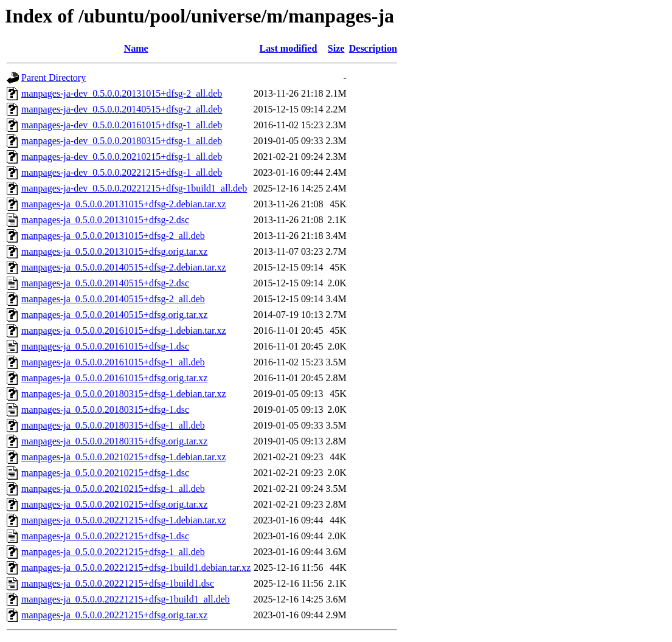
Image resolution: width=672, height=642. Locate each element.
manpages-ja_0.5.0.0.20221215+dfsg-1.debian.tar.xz (124, 520)
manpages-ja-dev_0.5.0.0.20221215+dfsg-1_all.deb (122, 172)
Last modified (289, 48)
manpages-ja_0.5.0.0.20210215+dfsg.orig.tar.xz (114, 504)
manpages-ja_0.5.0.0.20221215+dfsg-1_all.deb (113, 552)
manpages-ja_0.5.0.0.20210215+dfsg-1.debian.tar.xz (124, 457)
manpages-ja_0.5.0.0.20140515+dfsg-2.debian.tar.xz (124, 267)
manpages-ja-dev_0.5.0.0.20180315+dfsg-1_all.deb (122, 141)
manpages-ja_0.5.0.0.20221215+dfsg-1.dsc (105, 536)
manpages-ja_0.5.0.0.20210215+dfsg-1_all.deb (113, 488)
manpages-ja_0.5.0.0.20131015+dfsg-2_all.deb (113, 236)
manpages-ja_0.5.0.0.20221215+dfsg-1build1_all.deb (126, 599)
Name (136, 48)
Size (336, 48)
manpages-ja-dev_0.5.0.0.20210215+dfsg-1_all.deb (122, 157)
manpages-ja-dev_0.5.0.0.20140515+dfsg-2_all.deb (122, 109)
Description (373, 48)
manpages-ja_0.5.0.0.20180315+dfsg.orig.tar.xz (114, 441)
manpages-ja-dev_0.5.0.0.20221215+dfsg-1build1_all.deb (134, 188)
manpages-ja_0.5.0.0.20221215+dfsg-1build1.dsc (118, 583)
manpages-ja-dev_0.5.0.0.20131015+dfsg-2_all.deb (122, 93)
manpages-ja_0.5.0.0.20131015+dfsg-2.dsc (105, 220)
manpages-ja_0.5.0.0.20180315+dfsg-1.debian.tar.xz (124, 394)
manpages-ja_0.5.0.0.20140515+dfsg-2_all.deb (113, 299)
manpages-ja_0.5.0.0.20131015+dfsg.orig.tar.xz (114, 251)
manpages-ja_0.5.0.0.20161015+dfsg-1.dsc (105, 346)
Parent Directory (54, 78)
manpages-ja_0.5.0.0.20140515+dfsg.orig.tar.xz (114, 315)
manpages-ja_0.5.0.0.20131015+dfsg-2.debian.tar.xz (124, 204)
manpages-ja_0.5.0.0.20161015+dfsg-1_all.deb (113, 362)
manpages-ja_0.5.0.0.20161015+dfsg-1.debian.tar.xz (124, 330)
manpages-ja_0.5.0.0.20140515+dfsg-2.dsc (105, 283)
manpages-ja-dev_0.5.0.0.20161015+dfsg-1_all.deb (122, 125)
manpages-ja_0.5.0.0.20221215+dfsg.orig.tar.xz (114, 615)
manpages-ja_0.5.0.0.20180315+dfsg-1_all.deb (113, 425)
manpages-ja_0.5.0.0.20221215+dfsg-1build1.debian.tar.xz (136, 568)
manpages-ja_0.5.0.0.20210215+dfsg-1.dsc (105, 473)
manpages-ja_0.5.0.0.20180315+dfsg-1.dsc (105, 409)
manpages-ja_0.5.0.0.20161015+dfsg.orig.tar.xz (114, 378)
